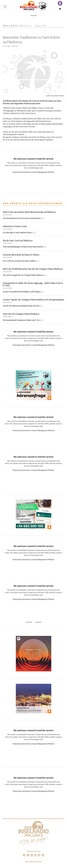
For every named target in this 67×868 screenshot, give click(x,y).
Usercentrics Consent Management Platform (38, 172)
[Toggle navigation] (5, 7)
